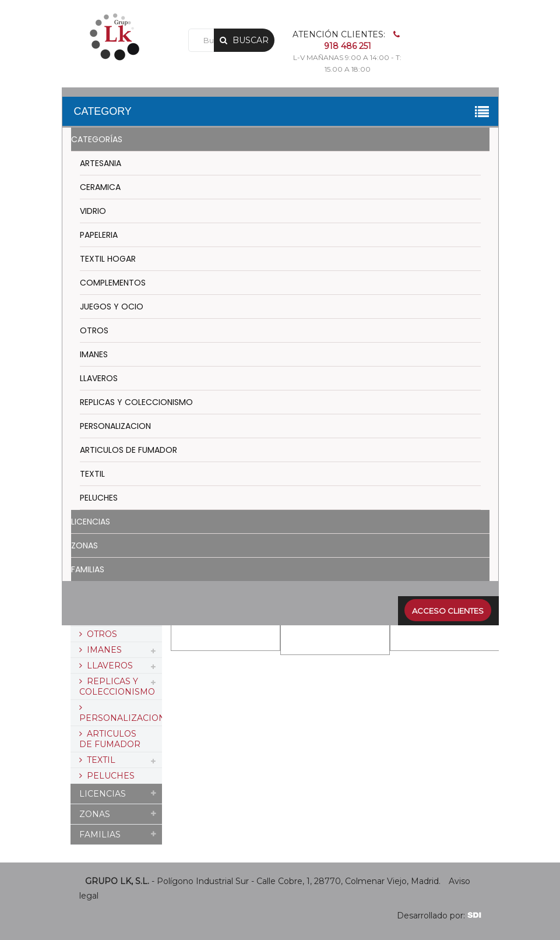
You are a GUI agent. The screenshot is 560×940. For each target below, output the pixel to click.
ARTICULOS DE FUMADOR (128, 450)
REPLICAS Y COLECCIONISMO (136, 402)
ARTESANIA (101, 163)
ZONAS (84, 545)
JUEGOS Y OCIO (112, 307)
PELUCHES (99, 498)
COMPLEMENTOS (113, 283)
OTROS (94, 330)
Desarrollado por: (439, 916)
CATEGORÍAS (97, 139)
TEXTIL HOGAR (108, 259)
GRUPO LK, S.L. (117, 881)
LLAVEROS (99, 378)
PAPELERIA (99, 235)
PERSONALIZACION (115, 426)
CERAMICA (100, 187)
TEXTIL (92, 474)
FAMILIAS (88, 569)
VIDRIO (93, 211)
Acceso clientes (448, 611)
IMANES (94, 354)
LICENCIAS (91, 522)
